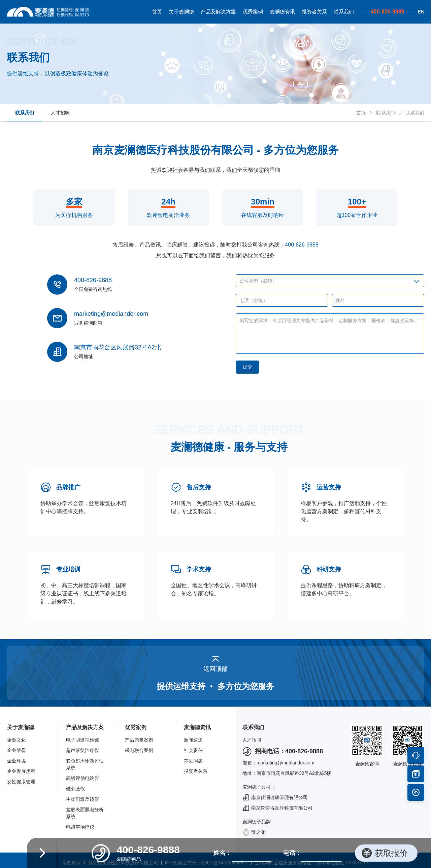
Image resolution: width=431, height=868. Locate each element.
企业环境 (16, 761)
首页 (157, 12)
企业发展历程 (21, 771)
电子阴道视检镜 (82, 740)
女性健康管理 (21, 782)
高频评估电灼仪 (82, 778)
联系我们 (344, 12)
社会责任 (193, 750)
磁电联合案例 (139, 750)
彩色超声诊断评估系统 (85, 764)
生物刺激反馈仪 (82, 799)
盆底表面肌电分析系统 (85, 813)
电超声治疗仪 (80, 827)
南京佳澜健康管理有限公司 (275, 798)
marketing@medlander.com (111, 314)
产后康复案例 (139, 740)
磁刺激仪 (75, 789)
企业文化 (16, 740)
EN (421, 12)
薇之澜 (254, 832)
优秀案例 (253, 12)
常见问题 (193, 761)
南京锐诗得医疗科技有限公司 (277, 808)
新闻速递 (193, 740)
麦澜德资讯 (282, 12)
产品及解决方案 (218, 12)
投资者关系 (314, 12)
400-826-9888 (302, 245)
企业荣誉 (16, 750)
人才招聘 (60, 113)
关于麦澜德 (181, 12)
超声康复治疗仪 (82, 750)
